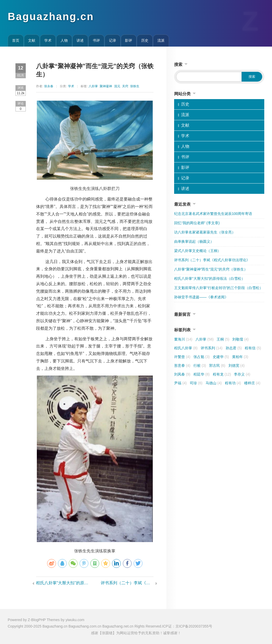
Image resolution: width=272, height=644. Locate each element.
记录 (113, 41)
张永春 (49, 86)
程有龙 (222, 374)
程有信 (253, 348)
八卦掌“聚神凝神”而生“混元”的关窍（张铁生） (211, 269)
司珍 (196, 383)
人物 (64, 41)
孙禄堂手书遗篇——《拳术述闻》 (201, 297)
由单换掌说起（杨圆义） (194, 241)
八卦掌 (93, 86)
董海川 (183, 339)
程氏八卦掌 (186, 348)
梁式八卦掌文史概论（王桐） (198, 251)
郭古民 (217, 365)
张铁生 (135, 86)
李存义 (242, 374)
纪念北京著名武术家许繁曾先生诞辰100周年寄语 (213, 214)
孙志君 (234, 348)
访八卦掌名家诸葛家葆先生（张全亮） (205, 232)
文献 (32, 41)
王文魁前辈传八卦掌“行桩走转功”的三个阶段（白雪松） (219, 288)
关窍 (125, 86)
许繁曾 (182, 357)
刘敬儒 (240, 339)
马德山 (214, 383)
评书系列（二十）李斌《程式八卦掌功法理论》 (127, 583)
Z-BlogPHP (37, 620)
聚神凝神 (106, 86)
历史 (145, 41)
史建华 (221, 357)
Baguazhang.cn (51, 16)
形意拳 (182, 365)
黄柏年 (240, 357)
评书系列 (212, 348)
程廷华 (202, 374)
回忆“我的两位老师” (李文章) (197, 223)
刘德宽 (237, 365)
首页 (16, 41)
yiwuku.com (75, 620)
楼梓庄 (252, 383)
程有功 (233, 383)
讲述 (80, 41)
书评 (96, 41)
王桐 (223, 339)
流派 (161, 41)
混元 (117, 86)
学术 (48, 41)
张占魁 (202, 357)
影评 (129, 41)
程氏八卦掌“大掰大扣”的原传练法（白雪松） (62, 583)
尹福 (180, 383)
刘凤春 (182, 374)
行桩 (200, 365)
